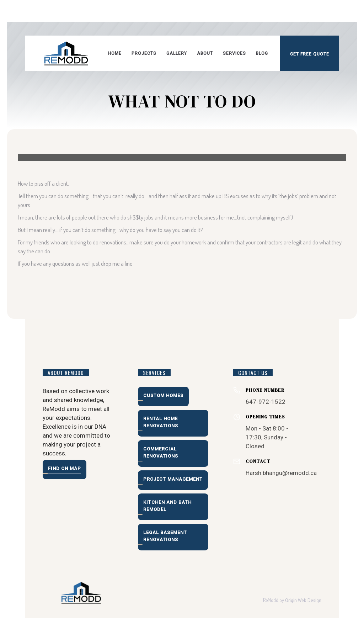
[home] (66, 53)
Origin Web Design (303, 600)
